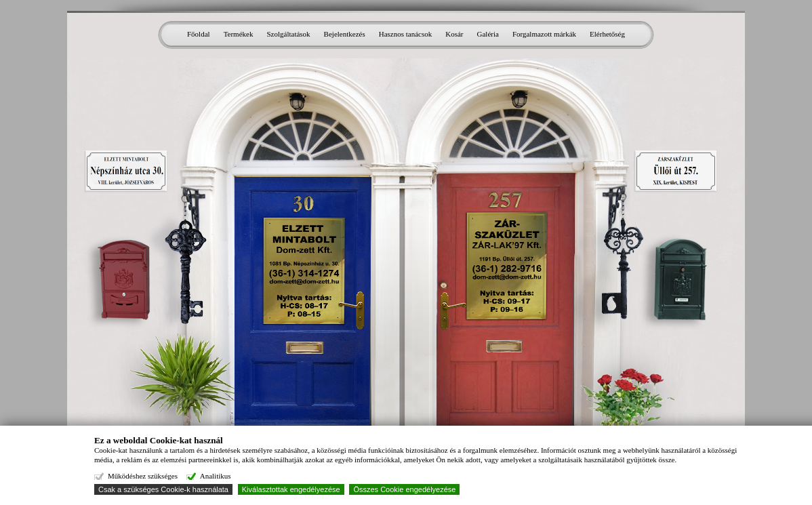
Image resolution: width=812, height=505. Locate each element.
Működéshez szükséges (143, 476)
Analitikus (216, 476)
